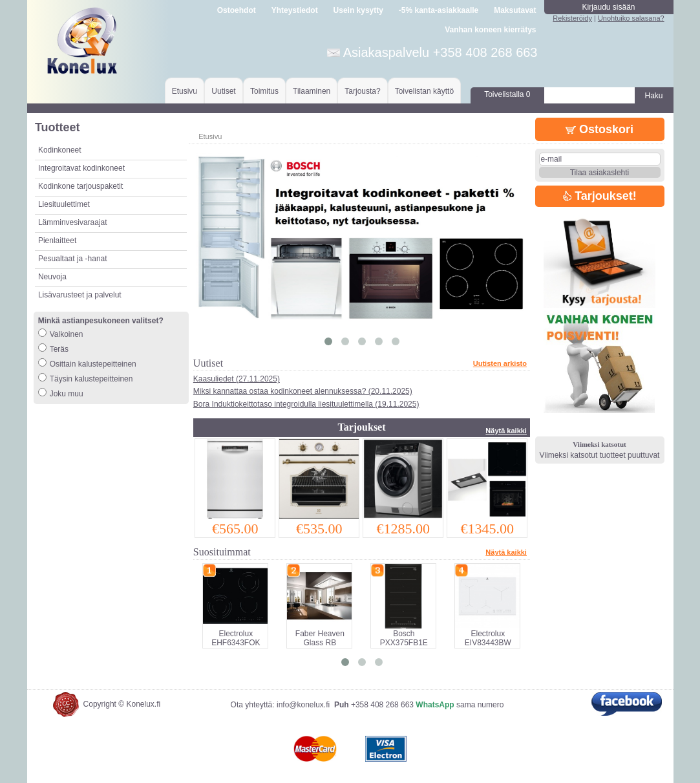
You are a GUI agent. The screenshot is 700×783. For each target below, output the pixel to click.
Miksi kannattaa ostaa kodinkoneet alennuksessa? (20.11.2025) (303, 391)
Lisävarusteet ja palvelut (80, 295)
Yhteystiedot (295, 10)
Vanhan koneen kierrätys (490, 30)
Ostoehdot (237, 10)
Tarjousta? (362, 91)
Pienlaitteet (57, 241)
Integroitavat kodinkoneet (81, 168)
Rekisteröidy (572, 18)
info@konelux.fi (303, 705)
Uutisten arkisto (500, 363)
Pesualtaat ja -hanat (73, 259)
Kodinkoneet (60, 150)
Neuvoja (52, 277)
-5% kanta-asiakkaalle (439, 10)
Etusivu (185, 91)
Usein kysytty (358, 10)
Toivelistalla (507, 94)
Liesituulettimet (64, 204)
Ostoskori (599, 129)
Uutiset (223, 91)
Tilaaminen (312, 91)
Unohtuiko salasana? (631, 18)
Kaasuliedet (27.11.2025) (237, 379)
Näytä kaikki (506, 431)
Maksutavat (515, 10)
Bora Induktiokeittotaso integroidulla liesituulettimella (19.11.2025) (306, 404)
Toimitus (264, 91)
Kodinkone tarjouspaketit (80, 186)
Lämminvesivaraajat (73, 222)
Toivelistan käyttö (424, 91)
